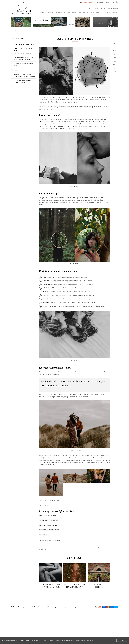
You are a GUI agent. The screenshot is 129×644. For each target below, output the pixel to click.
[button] (74, 593)
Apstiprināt (122, 641)
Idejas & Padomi (96, 13)
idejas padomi (24, 31)
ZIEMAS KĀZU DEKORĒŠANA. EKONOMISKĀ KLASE (24, 49)
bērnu (50, 129)
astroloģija (43, 547)
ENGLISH (115, 9)
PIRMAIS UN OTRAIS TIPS (48, 516)
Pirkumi (109, 9)
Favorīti (103, 9)
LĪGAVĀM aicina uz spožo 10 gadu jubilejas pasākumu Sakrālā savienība (24, 76)
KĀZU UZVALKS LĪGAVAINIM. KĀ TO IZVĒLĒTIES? (22, 70)
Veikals (115, 13)
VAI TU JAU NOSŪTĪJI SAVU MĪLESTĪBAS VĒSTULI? (23, 64)
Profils (96, 9)
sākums (17, 31)
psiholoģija (43, 550)
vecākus (56, 129)
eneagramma (58, 547)
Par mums (108, 2)
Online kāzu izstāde (70, 13)
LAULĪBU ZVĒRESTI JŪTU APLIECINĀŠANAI (24, 45)
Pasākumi (59, 13)
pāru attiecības (93, 547)
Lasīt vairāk (90, 640)
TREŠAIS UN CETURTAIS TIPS (49, 520)
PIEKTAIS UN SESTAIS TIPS (48, 525)
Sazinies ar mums (100, 2)
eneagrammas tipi (67, 547)
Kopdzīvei (51, 13)
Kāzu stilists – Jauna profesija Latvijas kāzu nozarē (22, 81)
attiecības (50, 547)
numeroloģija (84, 547)
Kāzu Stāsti (107, 13)
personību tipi (102, 547)
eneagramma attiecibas (36, 31)
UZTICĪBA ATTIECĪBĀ (52, 541)
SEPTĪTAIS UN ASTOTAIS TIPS (49, 530)
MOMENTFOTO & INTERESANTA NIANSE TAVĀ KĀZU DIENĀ (23, 87)
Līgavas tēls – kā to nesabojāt (22, 54)
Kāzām (43, 13)
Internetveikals (83, 13)
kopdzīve (76, 547)
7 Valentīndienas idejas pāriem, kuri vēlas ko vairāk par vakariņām (23, 59)
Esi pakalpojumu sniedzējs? (88, 2)
